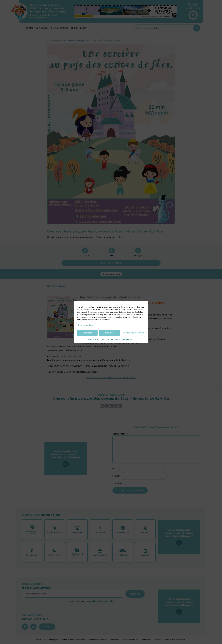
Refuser (109, 333)
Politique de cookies (97, 339)
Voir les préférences (133, 333)
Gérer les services (85, 325)
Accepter (87, 333)
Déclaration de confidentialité (120, 339)
